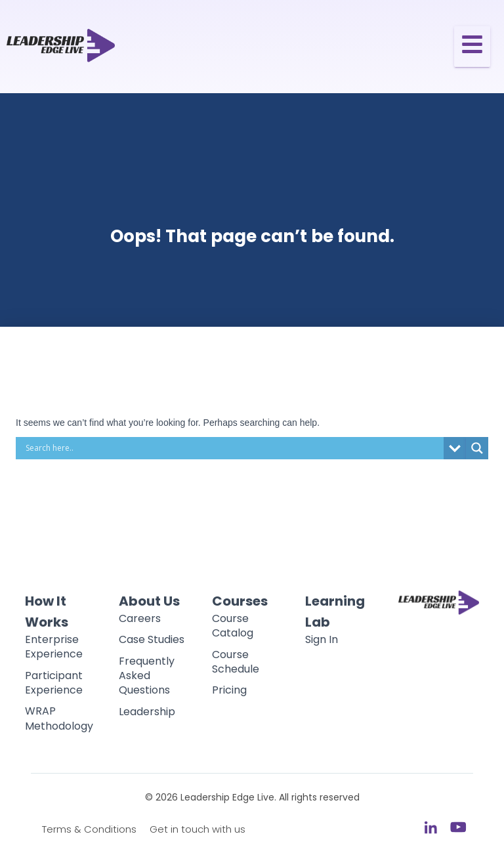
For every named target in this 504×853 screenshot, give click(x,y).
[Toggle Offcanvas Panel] (472, 47)
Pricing (229, 690)
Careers (140, 618)
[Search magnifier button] (477, 448)
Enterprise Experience (54, 647)
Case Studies (152, 639)
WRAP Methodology (59, 718)
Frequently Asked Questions (147, 676)
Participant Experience (54, 683)
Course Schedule (236, 662)
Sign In (322, 639)
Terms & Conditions (89, 829)
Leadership (147, 712)
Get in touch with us (198, 829)
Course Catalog (233, 626)
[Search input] (233, 448)
